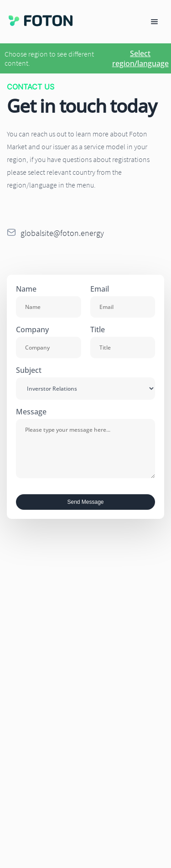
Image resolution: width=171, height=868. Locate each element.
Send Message (85, 502)
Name (26, 289)
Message (31, 412)
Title (98, 329)
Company (32, 329)
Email (100, 289)
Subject (29, 370)
